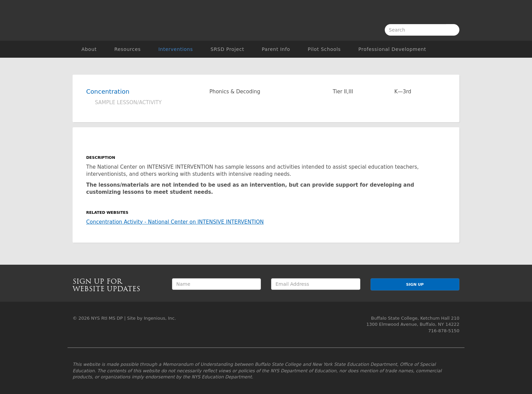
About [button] (89, 49)
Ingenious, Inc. (160, 318)
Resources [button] (128, 49)
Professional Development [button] (392, 49)
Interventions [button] (176, 49)
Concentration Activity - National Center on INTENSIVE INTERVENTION (175, 222)
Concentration (108, 91)
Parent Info (276, 49)
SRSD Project (227, 49)
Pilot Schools (324, 49)
